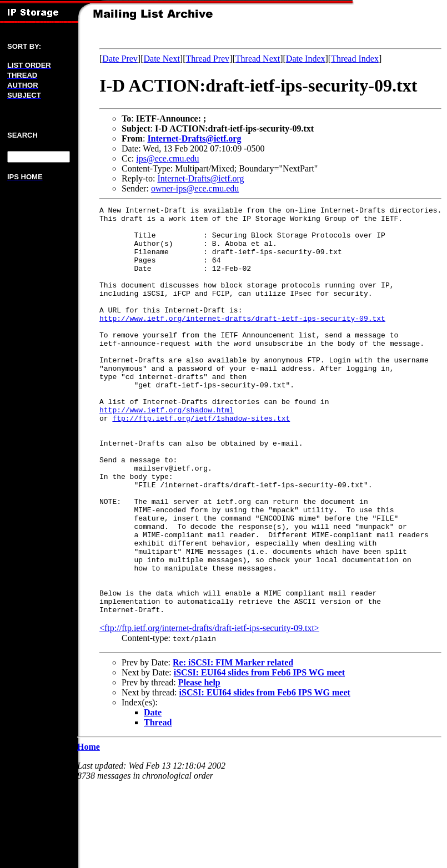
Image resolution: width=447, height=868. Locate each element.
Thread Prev (207, 59)
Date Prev (120, 59)
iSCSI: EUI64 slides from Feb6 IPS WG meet (259, 754)
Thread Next (258, 59)
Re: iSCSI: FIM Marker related (233, 744)
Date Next (162, 59)
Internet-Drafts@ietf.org (194, 138)
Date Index (306, 59)
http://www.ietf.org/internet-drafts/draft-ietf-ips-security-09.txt (242, 341)
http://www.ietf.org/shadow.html (167, 451)
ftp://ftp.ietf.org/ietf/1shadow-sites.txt (201, 461)
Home (89, 828)
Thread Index (355, 59)
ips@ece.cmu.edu (167, 158)
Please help (199, 764)
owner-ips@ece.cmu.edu (195, 188)
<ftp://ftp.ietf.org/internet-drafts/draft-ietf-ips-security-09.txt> (209, 710)
